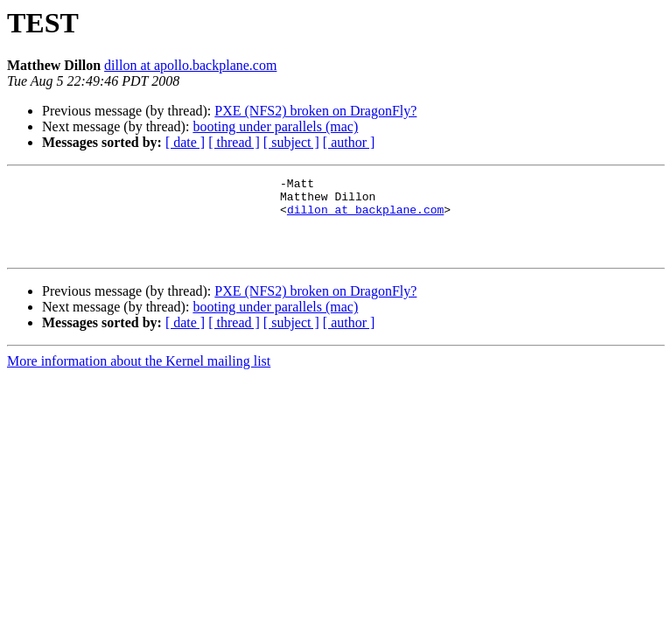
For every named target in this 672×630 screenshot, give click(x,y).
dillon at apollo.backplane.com (190, 65)
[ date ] (185, 142)
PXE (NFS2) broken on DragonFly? (315, 111)
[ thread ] (234, 142)
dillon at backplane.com (365, 217)
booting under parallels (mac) (275, 126)
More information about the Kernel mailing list (139, 377)
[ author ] (349, 142)
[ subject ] (291, 142)
